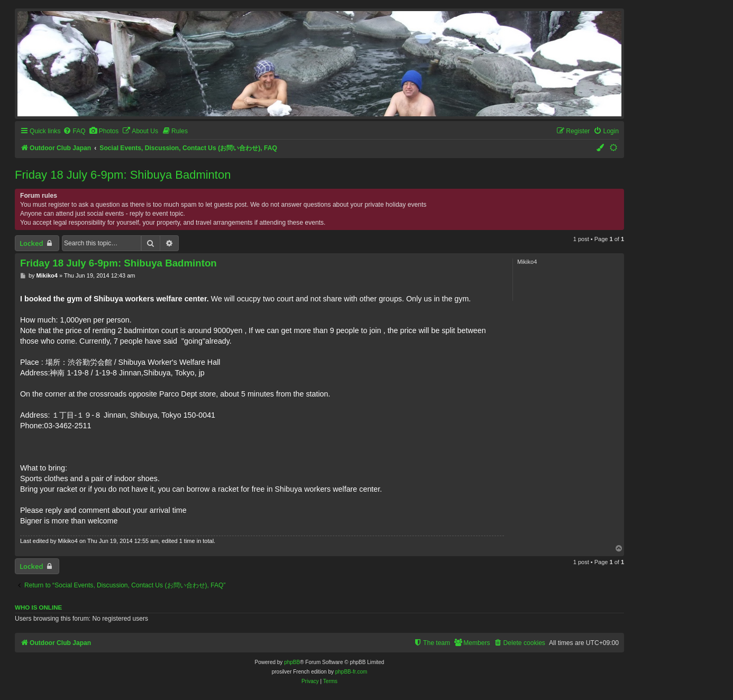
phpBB (292, 662)
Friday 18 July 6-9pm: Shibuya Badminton (123, 175)
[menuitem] (74, 131)
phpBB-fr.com (351, 672)
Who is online (38, 607)
